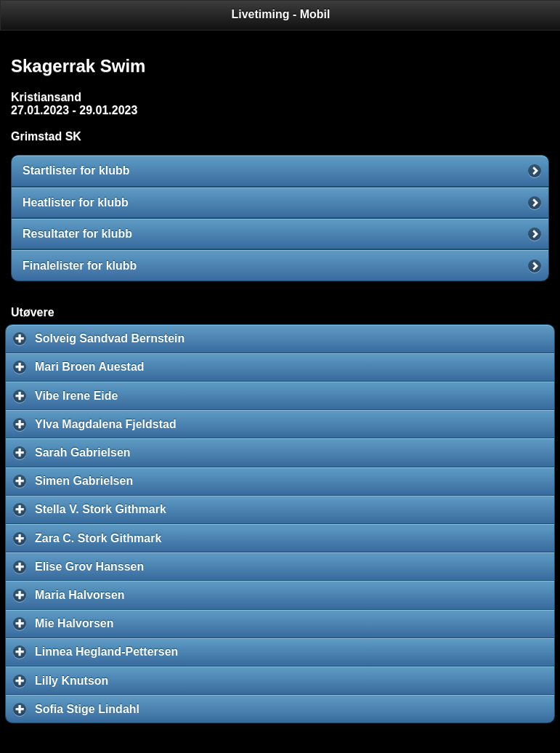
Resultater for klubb (77, 234)
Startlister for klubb (76, 170)
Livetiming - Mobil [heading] (281, 14)
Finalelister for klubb (80, 266)
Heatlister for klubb (76, 202)
